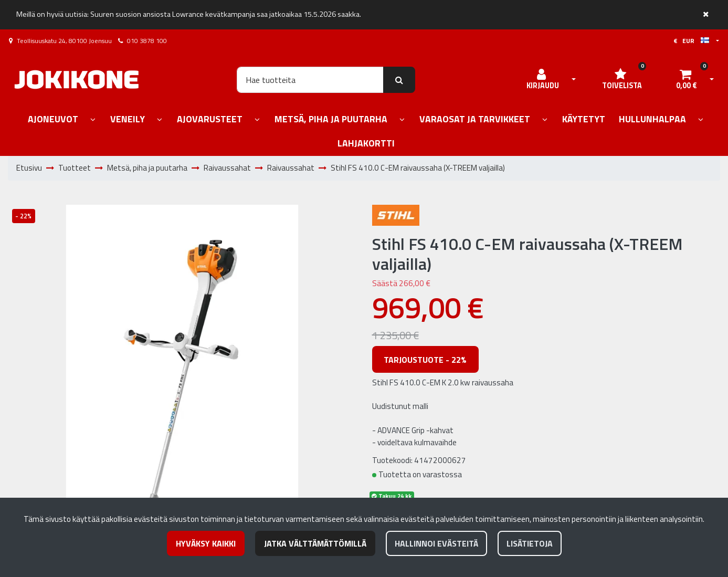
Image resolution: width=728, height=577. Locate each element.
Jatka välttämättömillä (315, 543)
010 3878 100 (147, 41)
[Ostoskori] (687, 80)
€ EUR (691, 41)
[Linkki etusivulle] (77, 80)
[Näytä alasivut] (93, 120)
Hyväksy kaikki (206, 543)
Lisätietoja (530, 543)
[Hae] (310, 80)
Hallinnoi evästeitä (436, 543)
